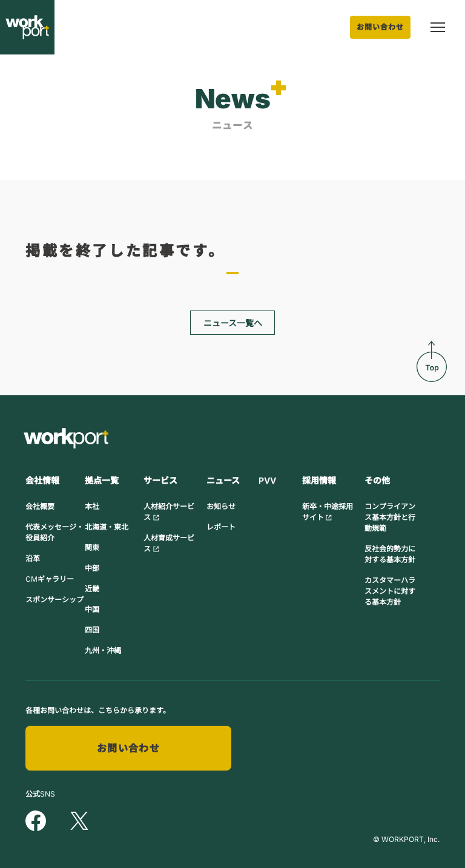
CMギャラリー (50, 579)
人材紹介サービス (169, 512)
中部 (92, 568)
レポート (221, 527)
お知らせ (221, 506)
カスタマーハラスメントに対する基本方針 (390, 591)
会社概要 (40, 506)
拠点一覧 (102, 480)
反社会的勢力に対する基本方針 (390, 554)
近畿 (92, 589)
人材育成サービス (169, 543)
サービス (160, 480)
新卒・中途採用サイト (328, 512)
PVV (267, 480)
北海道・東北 (107, 527)
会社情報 (42, 480)
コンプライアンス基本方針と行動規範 (390, 517)
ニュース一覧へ (233, 323)
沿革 (33, 558)
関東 (92, 547)
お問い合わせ (380, 27)
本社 (92, 506)
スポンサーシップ (54, 600)
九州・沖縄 (103, 650)
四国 (92, 630)
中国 (92, 609)
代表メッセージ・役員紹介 (54, 532)
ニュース (223, 480)
